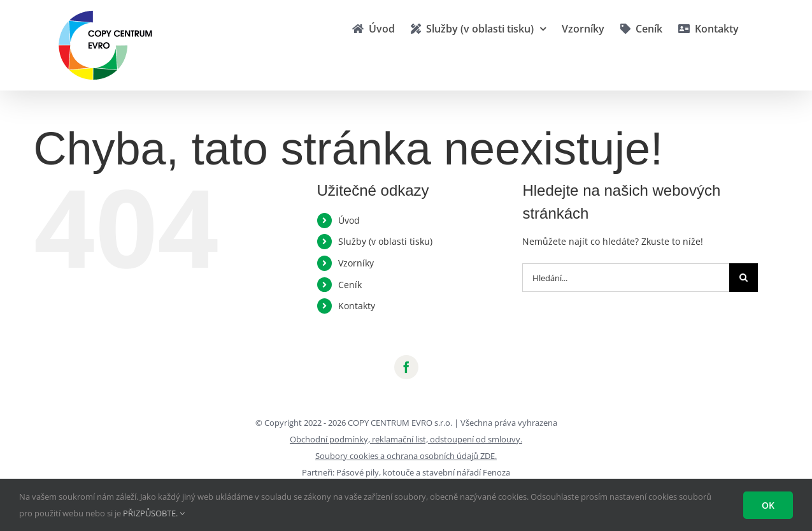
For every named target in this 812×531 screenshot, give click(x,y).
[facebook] (406, 367)
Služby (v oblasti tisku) (385, 241)
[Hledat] (744, 278)
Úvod (349, 220)
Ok (768, 505)
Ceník (350, 285)
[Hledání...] (626, 278)
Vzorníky (356, 263)
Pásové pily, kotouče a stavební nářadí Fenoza (423, 472)
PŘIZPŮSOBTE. (154, 513)
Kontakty (357, 306)
